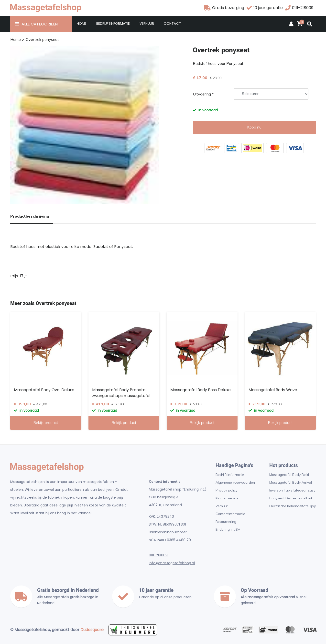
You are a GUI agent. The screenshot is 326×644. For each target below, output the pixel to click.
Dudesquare (92, 630)
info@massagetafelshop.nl (172, 563)
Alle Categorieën (40, 24)
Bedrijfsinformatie (113, 23)
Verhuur (147, 23)
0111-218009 (158, 555)
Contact (172, 23)
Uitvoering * (203, 94)
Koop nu (254, 127)
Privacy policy (226, 490)
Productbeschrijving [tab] (30, 216)
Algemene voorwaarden (235, 482)
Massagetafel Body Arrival (291, 482)
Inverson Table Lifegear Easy (292, 490)
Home (82, 23)
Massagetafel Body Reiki (289, 475)
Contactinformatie (230, 514)
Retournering (226, 522)
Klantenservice (227, 498)
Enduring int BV (228, 529)
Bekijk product (46, 422)
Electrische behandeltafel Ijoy (293, 506)
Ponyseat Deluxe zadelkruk (291, 498)
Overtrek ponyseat (42, 39)
